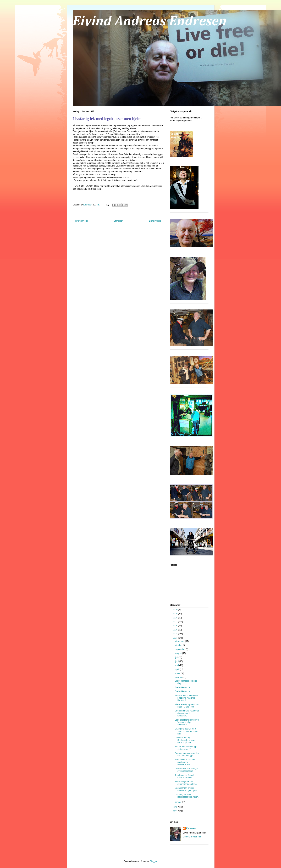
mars (178, 673)
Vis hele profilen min (192, 837)
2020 (175, 610)
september (180, 649)
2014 (175, 634)
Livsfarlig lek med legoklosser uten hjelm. (187, 796)
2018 (175, 618)
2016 (175, 626)
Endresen (191, 828)
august (179, 653)
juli (177, 657)
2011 (175, 811)
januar (178, 802)
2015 (175, 630)
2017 (175, 622)
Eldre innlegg (155, 221)
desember (180, 641)
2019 (175, 614)
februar (179, 677)
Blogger (153, 861)
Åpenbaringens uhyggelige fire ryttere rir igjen (187, 754)
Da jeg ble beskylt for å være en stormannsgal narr (186, 731)
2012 (175, 807)
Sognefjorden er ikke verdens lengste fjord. (186, 789)
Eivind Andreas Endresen (150, 22)
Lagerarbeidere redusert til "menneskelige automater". (187, 722)
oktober (179, 645)
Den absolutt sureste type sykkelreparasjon (186, 770)
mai (177, 665)
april (178, 669)
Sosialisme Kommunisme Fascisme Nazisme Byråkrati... (186, 698)
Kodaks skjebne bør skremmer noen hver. (186, 783)
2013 (175, 638)
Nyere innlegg (82, 221)
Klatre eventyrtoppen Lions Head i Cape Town (187, 706)
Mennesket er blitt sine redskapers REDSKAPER (185, 762)
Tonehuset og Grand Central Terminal (184, 776)
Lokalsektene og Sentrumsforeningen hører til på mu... (185, 740)
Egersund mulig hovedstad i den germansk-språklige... (188, 713)
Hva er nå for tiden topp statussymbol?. (186, 748)
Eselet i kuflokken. (183, 687)
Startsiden (118, 221)
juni (177, 661)
